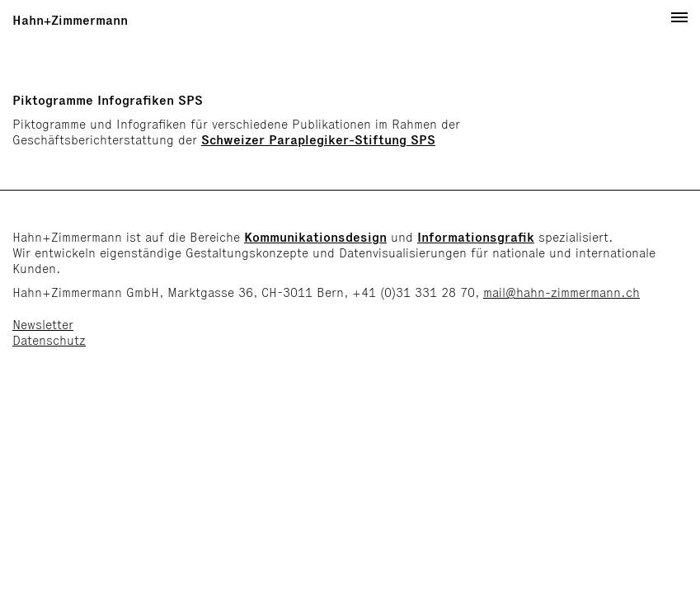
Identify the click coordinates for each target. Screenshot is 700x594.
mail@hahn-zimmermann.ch (561, 292)
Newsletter (43, 325)
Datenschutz (49, 340)
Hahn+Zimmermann (70, 20)
